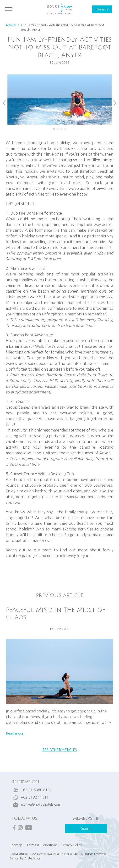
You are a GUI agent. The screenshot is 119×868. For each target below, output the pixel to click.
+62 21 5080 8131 (36, 790)
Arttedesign (33, 858)
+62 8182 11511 (35, 797)
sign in (86, 829)
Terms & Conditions (42, 845)
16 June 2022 (59, 629)
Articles (11, 25)
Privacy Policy (72, 845)
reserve (102, 9)
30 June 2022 (59, 62)
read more (15, 733)
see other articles (60, 750)
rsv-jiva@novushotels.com (41, 804)
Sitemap (16, 845)
